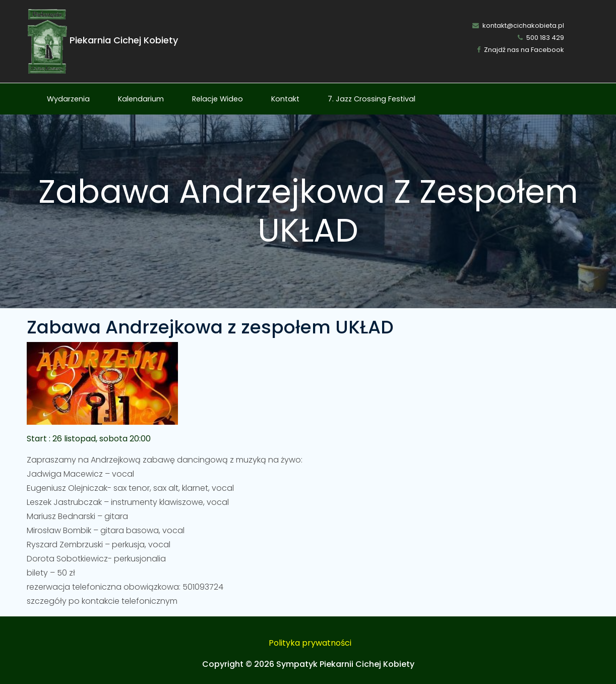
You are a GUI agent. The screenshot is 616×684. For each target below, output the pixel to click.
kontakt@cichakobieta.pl (518, 25)
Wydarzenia (68, 99)
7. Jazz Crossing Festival (372, 99)
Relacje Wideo (218, 99)
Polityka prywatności (310, 643)
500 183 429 (541, 38)
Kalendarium (141, 99)
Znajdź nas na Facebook (520, 50)
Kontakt (285, 99)
